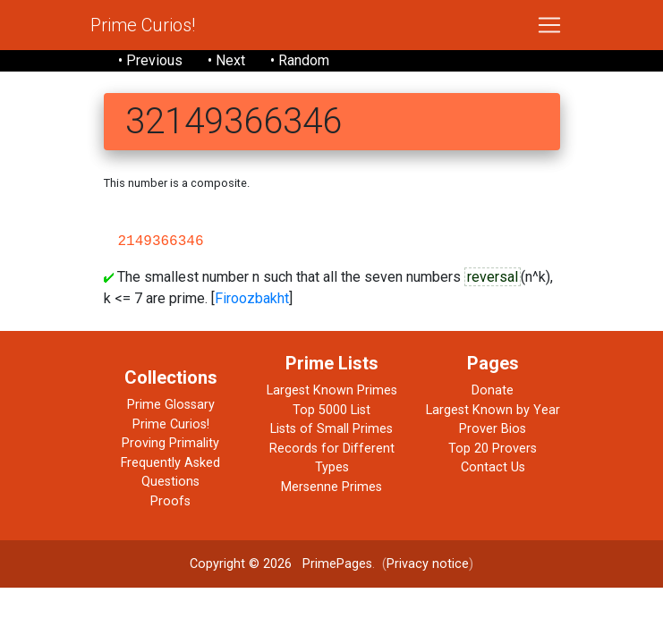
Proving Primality (170, 443)
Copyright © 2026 (241, 564)
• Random (300, 60)
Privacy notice (428, 564)
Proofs (170, 501)
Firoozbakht (252, 298)
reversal (493, 277)
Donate (493, 390)
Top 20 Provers (493, 449)
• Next (226, 60)
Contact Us (493, 467)
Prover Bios (493, 429)
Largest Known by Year (493, 410)
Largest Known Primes (332, 390)
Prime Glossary (171, 405)
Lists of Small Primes (331, 429)
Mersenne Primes (331, 487)
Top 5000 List (331, 410)
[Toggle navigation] (549, 25)
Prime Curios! (143, 25)
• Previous (150, 60)
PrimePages (337, 564)
